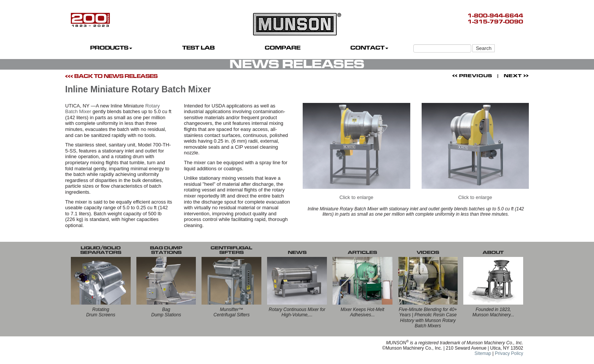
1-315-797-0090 (495, 22)
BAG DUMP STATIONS (166, 250)
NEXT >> (516, 76)
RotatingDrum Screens (101, 312)
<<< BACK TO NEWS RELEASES (111, 76)
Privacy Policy (509, 353)
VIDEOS (428, 252)
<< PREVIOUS (472, 76)
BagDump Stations (166, 312)
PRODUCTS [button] (111, 48)
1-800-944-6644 (495, 16)
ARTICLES (362, 252)
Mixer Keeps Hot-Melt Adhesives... (362, 312)
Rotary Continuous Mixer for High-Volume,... (297, 312)
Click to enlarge (356, 152)
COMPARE (283, 48)
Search (484, 48)
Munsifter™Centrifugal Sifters (232, 312)
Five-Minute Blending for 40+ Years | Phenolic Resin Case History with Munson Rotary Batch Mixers (428, 318)
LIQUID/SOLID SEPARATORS (101, 250)
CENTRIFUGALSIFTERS (231, 250)
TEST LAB (199, 48)
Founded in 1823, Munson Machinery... (493, 312)
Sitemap (483, 353)
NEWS (297, 252)
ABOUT (493, 252)
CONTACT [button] (369, 48)
